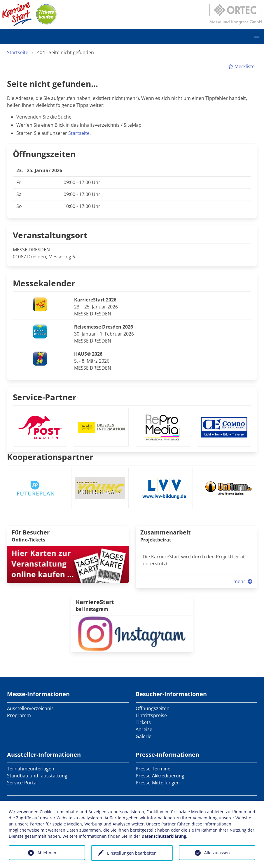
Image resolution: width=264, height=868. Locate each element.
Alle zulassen (217, 853)
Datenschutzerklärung (164, 836)
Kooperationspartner (50, 457)
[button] (256, 36)
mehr (243, 581)
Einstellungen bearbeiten (132, 853)
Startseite (18, 52)
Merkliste (241, 66)
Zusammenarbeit (166, 532)
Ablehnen (47, 853)
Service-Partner (45, 397)
